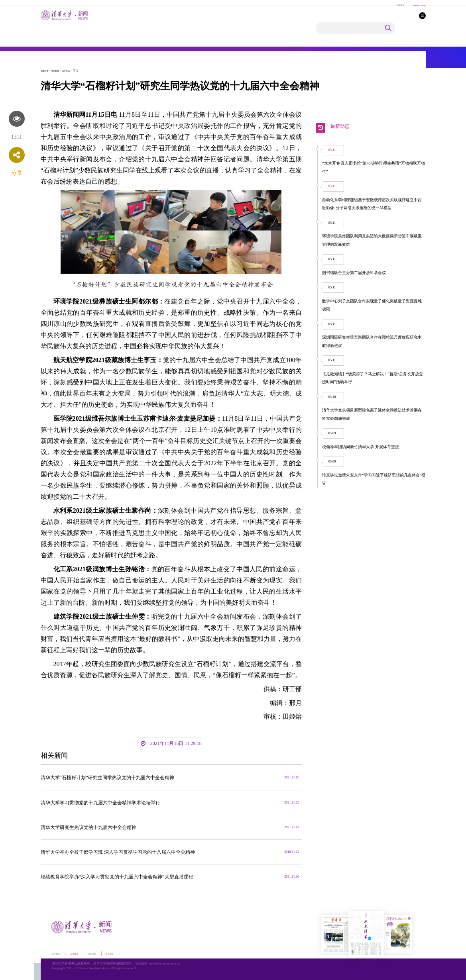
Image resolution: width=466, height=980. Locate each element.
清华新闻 (62, 71)
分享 (17, 173)
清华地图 (112, 953)
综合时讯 (78, 71)
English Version (414, 5)
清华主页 (387, 5)
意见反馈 (137, 953)
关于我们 (60, 953)
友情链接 (86, 953)
